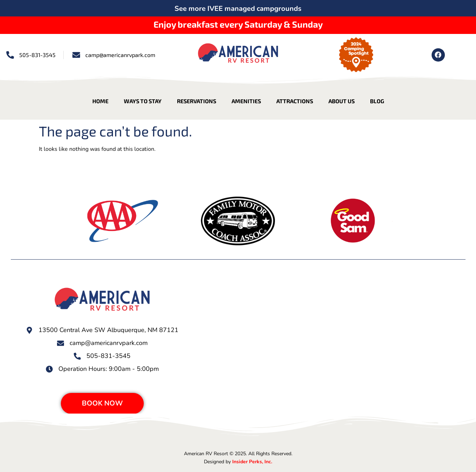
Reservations (197, 101)
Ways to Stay (143, 101)
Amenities (246, 101)
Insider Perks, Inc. (252, 462)
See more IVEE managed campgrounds (238, 9)
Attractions (295, 101)
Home (100, 101)
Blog (377, 101)
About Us (342, 101)
